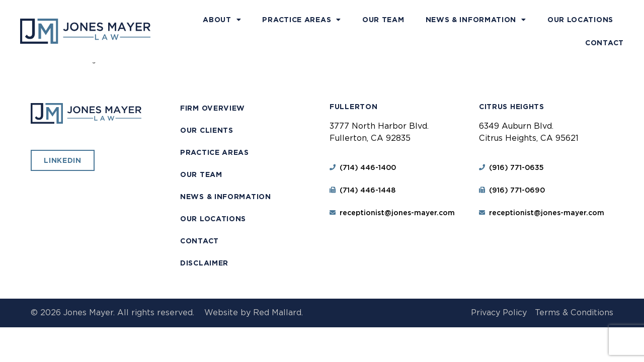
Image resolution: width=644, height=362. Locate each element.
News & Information (476, 20)
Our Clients (207, 130)
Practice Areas (302, 20)
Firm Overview (213, 108)
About (222, 20)
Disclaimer (204, 263)
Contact (605, 43)
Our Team (383, 20)
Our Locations (580, 20)
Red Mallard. (278, 312)
